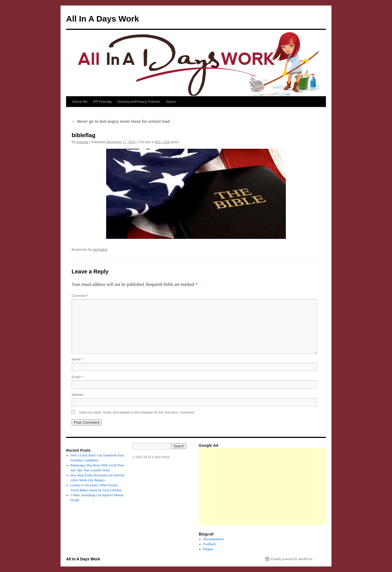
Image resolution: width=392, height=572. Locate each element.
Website (78, 395)
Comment (80, 296)
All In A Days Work (103, 19)
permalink (100, 250)
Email (77, 377)
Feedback (210, 544)
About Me (80, 102)
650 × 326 (162, 142)
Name (77, 359)
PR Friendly (103, 102)
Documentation (213, 539)
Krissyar (82, 142)
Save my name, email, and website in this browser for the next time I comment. (137, 412)
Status (171, 102)
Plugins (208, 549)
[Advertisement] (295, 487)
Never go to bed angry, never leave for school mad (121, 121)
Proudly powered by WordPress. (292, 559)
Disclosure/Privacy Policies (139, 102)
